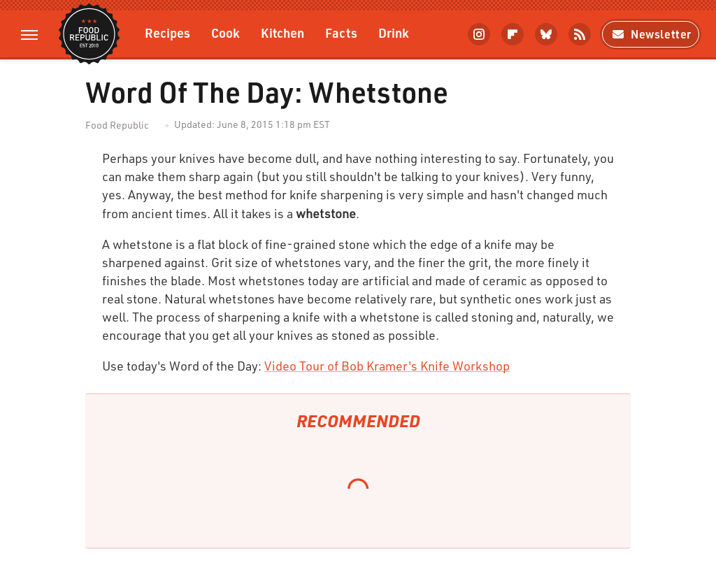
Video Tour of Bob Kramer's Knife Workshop (387, 366)
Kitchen (282, 33)
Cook (225, 33)
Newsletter (651, 34)
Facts (341, 33)
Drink (394, 33)
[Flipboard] (513, 34)
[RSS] (580, 34)
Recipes (167, 33)
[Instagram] (479, 34)
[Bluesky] (546, 34)
